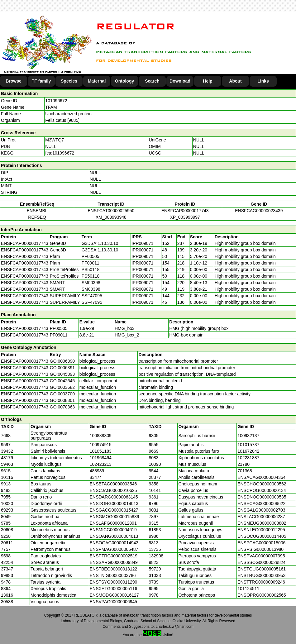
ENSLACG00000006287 (261, 517)
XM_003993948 (111, 217)
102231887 (248, 458)
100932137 (248, 436)
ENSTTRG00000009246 (261, 582)
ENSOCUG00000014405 (262, 536)
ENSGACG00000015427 (114, 510)
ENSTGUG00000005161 (262, 569)
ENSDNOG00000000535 (262, 497)
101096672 (56, 101)
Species (69, 81)
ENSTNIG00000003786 (113, 575)
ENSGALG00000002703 (261, 510)
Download (180, 81)
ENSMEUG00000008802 (262, 523)
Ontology (124, 81)
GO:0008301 (62, 400)
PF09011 (59, 335)
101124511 (248, 589)
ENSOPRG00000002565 (262, 595)
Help (208, 81)
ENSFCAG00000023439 (259, 211)
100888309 (101, 436)
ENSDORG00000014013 (114, 503)
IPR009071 (142, 243)
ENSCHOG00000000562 (262, 484)
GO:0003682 (62, 387)
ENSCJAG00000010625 (113, 490)
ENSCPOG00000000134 (262, 490)
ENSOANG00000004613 (114, 536)
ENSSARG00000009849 (114, 562)
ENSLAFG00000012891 (113, 523)
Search (152, 81)
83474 (96, 477)
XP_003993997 (185, 217)
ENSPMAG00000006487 (114, 549)
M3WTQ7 (55, 140)
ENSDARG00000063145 (114, 497)
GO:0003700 (62, 394)
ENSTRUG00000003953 (261, 575)
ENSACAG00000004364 (261, 477)
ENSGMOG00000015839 (115, 517)
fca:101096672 (60, 153)
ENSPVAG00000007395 (261, 556)
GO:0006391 (62, 368)
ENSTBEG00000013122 (114, 569)
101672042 (248, 451)
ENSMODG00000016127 (114, 595)
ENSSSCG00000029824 (261, 562)
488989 (97, 471)
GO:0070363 (62, 407)
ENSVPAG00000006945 (113, 602)
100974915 (101, 445)
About (235, 81)
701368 (245, 471)
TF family (41, 81)
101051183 (101, 451)
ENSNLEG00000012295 (261, 530)
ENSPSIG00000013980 (260, 549)
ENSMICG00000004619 (113, 530)
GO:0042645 (62, 381)
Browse (14, 81)
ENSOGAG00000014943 (114, 543)
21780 (243, 464)
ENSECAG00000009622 (261, 503)
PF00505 (59, 328)
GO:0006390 (62, 361)
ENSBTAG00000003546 (113, 484)
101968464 (101, 458)
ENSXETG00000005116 (114, 589)
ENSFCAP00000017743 (185, 211)
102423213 (101, 464)
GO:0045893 (62, 374)
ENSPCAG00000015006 (261, 543)
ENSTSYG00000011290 (114, 582)
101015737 (248, 445)
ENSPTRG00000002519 (114, 556)
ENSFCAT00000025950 (111, 211)
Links (263, 81)
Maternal (97, 81)
